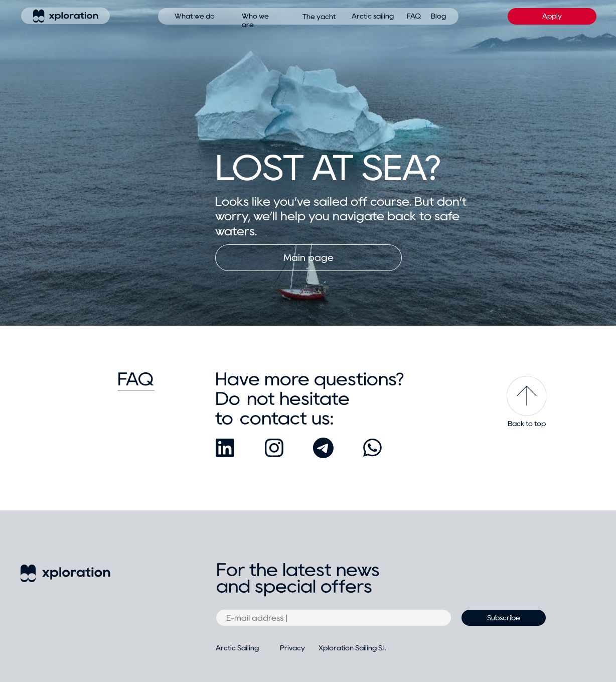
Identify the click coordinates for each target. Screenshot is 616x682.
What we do (195, 16)
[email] (334, 618)
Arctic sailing (373, 16)
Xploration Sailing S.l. (352, 648)
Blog (438, 16)
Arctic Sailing (237, 648)
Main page (309, 257)
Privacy (292, 648)
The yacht (319, 17)
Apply (552, 16)
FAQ (414, 16)
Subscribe (504, 618)
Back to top (527, 424)
